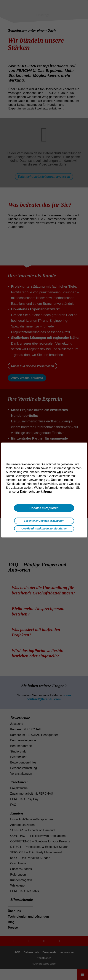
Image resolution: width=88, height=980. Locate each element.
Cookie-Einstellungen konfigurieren (44, 529)
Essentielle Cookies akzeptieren (44, 521)
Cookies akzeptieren (44, 508)
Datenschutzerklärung (36, 491)
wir (59, 472)
